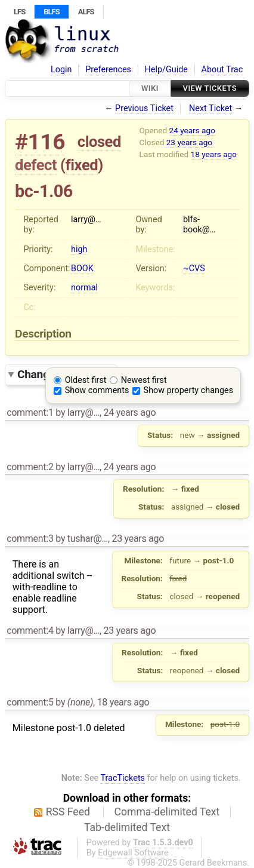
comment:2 (30, 467)
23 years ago (189, 142)
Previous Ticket (144, 108)
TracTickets (123, 778)
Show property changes (188, 390)
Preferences (108, 70)
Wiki (150, 88)
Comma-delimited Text (167, 812)
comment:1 (30, 412)
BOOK (82, 269)
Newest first (144, 380)
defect (36, 165)
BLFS (51, 12)
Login (61, 70)
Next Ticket (210, 108)
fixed (82, 165)
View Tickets (210, 88)
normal (84, 288)
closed (99, 142)
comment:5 (30, 702)
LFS (19, 12)
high (79, 249)
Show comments (97, 390)
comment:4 (30, 631)
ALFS (86, 12)
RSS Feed (68, 812)
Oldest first (86, 380)
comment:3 (30, 539)
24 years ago (192, 130)
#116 (40, 142)
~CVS (194, 269)
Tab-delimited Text (127, 827)
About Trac (222, 70)
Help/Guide (166, 70)
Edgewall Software (133, 853)
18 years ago (214, 154)
